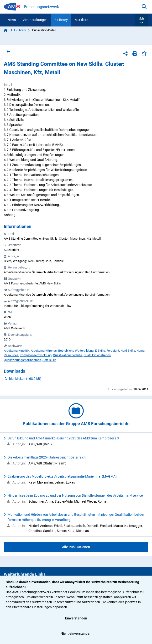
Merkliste (81, 20)
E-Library (61, 20)
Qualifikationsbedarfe (68, 355)
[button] (142, 20)
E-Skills (100, 351)
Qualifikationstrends (97, 355)
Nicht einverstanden (76, 634)
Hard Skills (128, 351)
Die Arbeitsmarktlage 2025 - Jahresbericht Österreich (47, 457)
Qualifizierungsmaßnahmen (22, 360)
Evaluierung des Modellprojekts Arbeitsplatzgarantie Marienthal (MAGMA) (62, 476)
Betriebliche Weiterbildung (76, 351)
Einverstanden (76, 618)
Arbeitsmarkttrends (44, 351)
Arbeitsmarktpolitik (17, 351)
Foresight (113, 351)
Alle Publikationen (76, 547)
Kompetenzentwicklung (36, 355)
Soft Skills (49, 360)
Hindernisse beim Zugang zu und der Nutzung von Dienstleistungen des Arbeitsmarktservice (75, 495)
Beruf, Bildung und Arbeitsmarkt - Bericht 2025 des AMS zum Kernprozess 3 (63, 438)
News (12, 20)
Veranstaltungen (35, 20)
